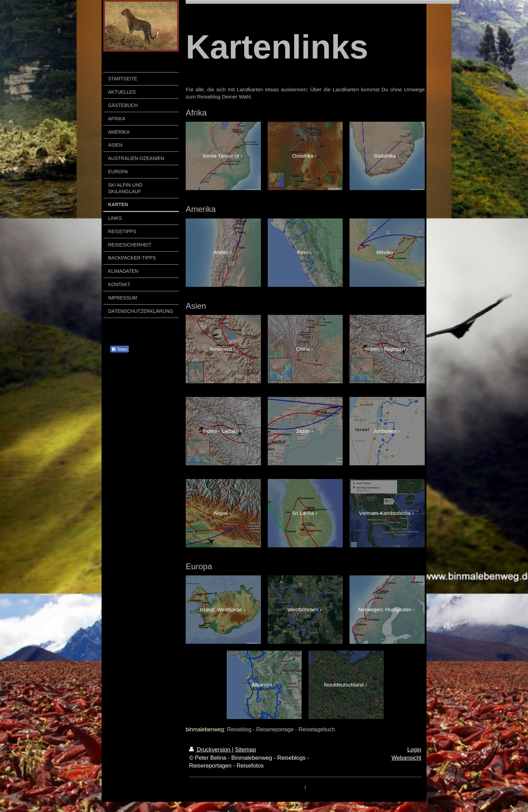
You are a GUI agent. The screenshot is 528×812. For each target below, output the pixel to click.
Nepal (221, 513)
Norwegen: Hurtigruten (385, 609)
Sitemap (246, 750)
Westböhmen (303, 609)
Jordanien (385, 431)
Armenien (221, 349)
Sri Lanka (303, 513)
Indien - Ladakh (221, 431)
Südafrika (385, 156)
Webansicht (406, 758)
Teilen (120, 349)
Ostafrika (303, 156)
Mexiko (385, 252)
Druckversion (210, 750)
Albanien (262, 685)
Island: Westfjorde (221, 609)
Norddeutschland (344, 685)
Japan (303, 431)
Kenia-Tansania (221, 156)
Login (414, 750)
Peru (303, 252)
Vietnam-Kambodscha (385, 513)
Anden (221, 252)
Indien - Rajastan (385, 349)
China (303, 349)
